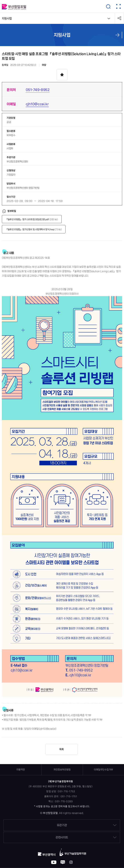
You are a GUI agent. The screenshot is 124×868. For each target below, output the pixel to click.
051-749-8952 (38, 90)
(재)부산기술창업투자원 (61, 781)
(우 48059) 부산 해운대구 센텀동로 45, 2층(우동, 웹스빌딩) (61, 786)
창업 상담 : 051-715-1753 (61, 791)
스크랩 (62, 75)
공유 (119, 18)
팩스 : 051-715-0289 (61, 801)
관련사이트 (86, 837)
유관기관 (87, 825)
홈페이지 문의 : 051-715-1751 (61, 796)
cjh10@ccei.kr (37, 104)
